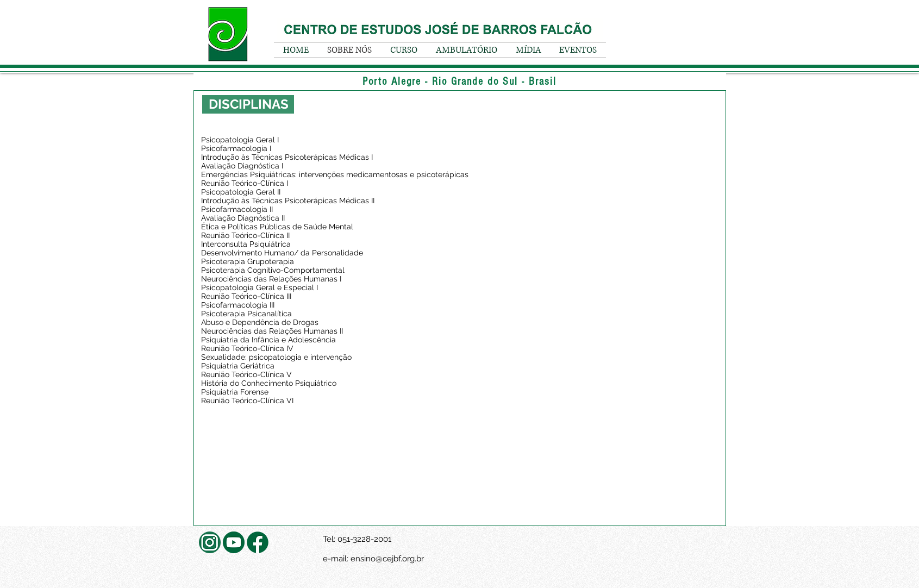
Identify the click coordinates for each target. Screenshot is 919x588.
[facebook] (258, 542)
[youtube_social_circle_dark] (234, 542)
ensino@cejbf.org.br (387, 559)
